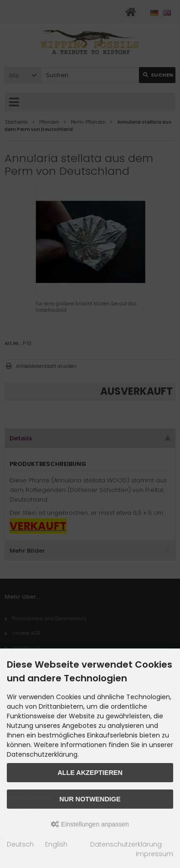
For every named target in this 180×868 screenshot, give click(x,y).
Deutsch (20, 844)
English (56, 844)
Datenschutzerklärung (126, 844)
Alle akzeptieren (90, 773)
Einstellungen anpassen (90, 824)
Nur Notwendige (90, 799)
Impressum (154, 854)
